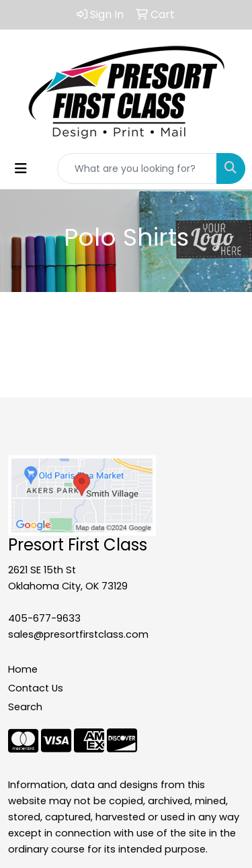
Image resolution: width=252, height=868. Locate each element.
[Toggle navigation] (21, 168)
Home (23, 669)
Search (25, 707)
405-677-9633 (44, 618)
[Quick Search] (137, 168)
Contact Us (36, 688)
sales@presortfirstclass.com (78, 634)
